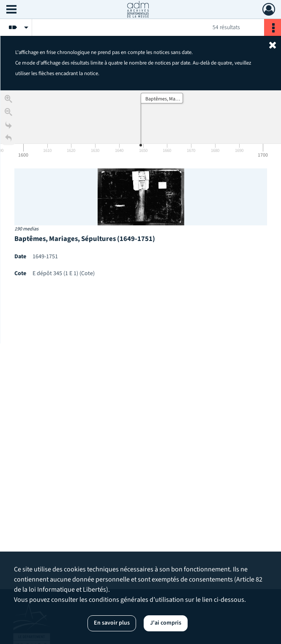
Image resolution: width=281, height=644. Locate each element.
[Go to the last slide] (8, 127)
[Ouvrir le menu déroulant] (11, 10)
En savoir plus (112, 623)
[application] (141, 125)
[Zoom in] (8, 101)
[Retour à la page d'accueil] (8, 140)
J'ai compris (166, 623)
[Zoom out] (8, 114)
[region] (141, 217)
